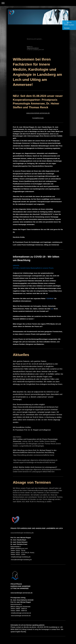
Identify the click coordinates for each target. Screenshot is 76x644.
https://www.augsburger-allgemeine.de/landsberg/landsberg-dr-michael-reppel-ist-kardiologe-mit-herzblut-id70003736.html (36, 461)
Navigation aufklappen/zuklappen (38, 3)
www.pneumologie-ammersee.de (38, 113)
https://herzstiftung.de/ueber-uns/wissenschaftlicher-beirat (34, 455)
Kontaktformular (38, 118)
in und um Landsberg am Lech (35, 48)
